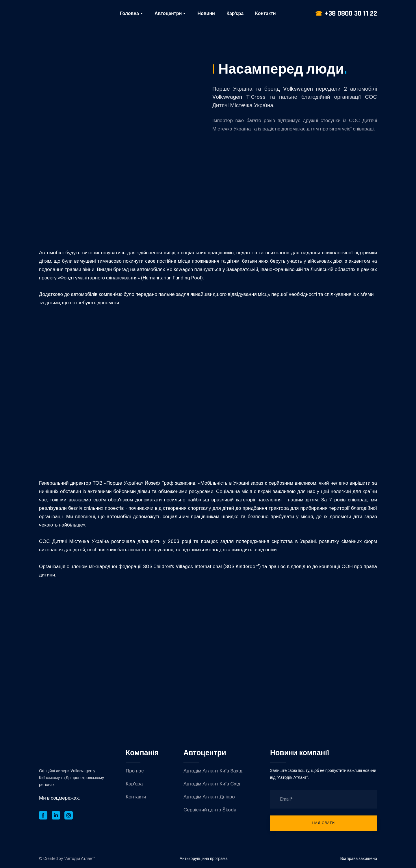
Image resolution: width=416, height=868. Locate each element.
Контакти (265, 14)
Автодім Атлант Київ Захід (213, 771)
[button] (43, 815)
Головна (129, 14)
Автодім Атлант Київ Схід (212, 784)
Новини (206, 14)
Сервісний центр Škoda (210, 810)
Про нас (135, 771)
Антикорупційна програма (204, 859)
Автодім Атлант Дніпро (209, 797)
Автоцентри (168, 14)
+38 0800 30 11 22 (351, 14)
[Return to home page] (64, 14)
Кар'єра (235, 14)
